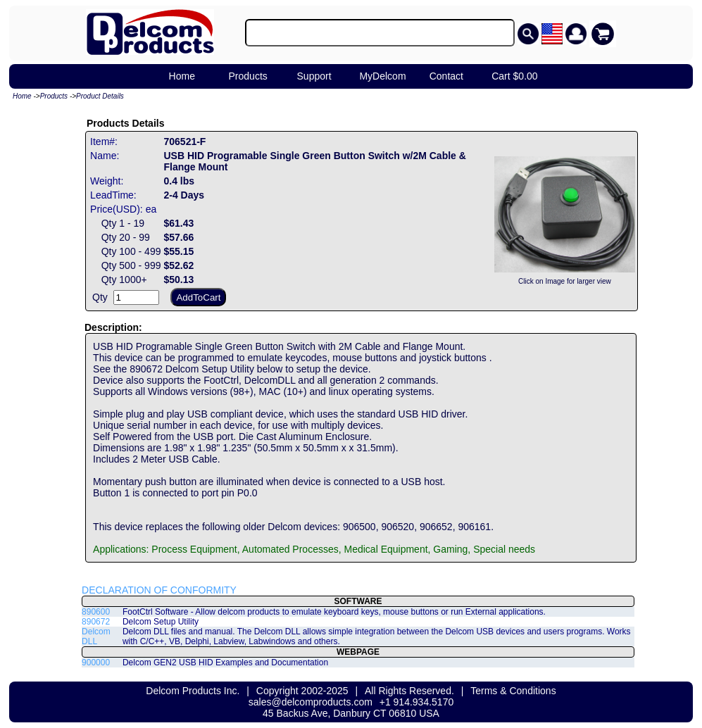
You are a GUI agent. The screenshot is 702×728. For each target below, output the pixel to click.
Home (182, 76)
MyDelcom (382, 76)
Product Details (100, 96)
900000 (96, 663)
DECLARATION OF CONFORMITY (159, 590)
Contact (446, 76)
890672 (96, 622)
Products (248, 76)
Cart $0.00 (514, 76)
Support (314, 76)
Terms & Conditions (513, 691)
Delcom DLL (96, 636)
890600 (96, 612)
